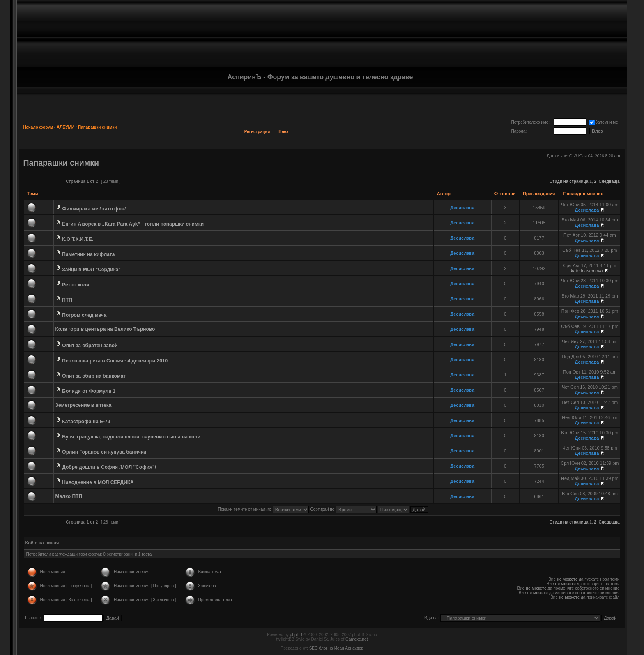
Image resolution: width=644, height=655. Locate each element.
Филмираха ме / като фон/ (94, 209)
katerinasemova (587, 271)
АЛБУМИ (66, 127)
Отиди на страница (569, 181)
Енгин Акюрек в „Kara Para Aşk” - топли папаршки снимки (133, 224)
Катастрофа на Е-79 (86, 422)
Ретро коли (76, 285)
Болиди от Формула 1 (89, 391)
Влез (283, 132)
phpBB (296, 635)
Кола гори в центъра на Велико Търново (105, 329)
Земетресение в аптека (84, 405)
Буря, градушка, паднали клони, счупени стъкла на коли (131, 437)
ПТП (67, 300)
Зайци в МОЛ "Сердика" (91, 270)
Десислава (462, 208)
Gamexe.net (356, 639)
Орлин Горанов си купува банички (104, 452)
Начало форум (38, 127)
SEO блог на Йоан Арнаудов (336, 648)
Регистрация (257, 132)
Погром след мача (84, 315)
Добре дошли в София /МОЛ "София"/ (109, 467)
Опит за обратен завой (90, 346)
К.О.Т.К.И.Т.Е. (78, 239)
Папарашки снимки (98, 127)
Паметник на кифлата (88, 254)
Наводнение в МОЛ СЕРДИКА (98, 482)
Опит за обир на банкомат (94, 376)
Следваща (609, 181)
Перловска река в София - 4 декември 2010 (115, 361)
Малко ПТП (69, 496)
